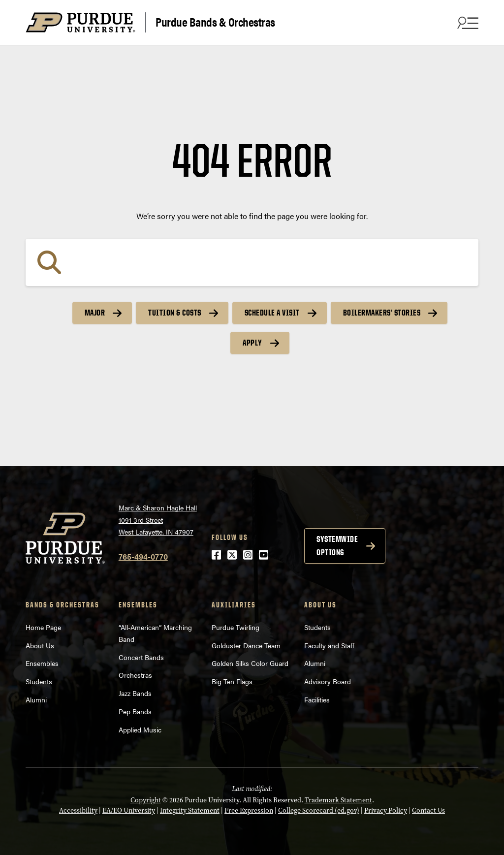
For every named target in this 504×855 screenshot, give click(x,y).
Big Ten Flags (232, 681)
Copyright (146, 800)
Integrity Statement (190, 810)
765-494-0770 (143, 556)
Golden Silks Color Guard (250, 663)
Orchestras (135, 675)
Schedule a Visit (272, 313)
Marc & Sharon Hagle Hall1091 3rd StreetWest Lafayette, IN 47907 (158, 520)
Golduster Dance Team (246, 645)
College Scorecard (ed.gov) (319, 810)
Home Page (43, 627)
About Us (40, 645)
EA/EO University (129, 810)
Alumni (36, 699)
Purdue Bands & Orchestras (215, 21)
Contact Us (428, 810)
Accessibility (78, 810)
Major (95, 313)
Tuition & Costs (175, 313)
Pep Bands (135, 711)
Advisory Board (328, 681)
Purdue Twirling (236, 627)
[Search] (252, 262)
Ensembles (42, 663)
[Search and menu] (467, 23)
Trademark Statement (338, 800)
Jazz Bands (135, 693)
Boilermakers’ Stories (382, 313)
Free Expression (249, 810)
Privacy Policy (386, 810)
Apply (252, 343)
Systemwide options (337, 546)
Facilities (317, 699)
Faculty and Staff (329, 645)
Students (39, 681)
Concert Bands (141, 657)
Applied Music (140, 729)
